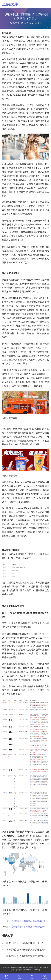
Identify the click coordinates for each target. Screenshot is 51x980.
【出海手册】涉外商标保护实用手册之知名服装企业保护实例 (27, 956)
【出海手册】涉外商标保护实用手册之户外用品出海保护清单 (27, 950)
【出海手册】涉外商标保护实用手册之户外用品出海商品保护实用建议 (27, 943)
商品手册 (16, 23)
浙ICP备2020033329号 (32, 970)
